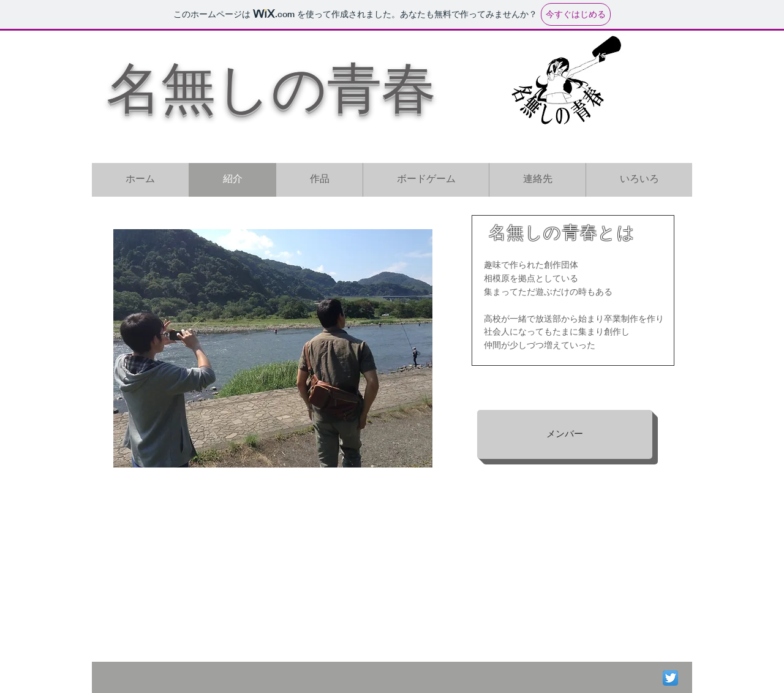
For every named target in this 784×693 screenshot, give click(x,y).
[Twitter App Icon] (670, 678)
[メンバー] (565, 434)
